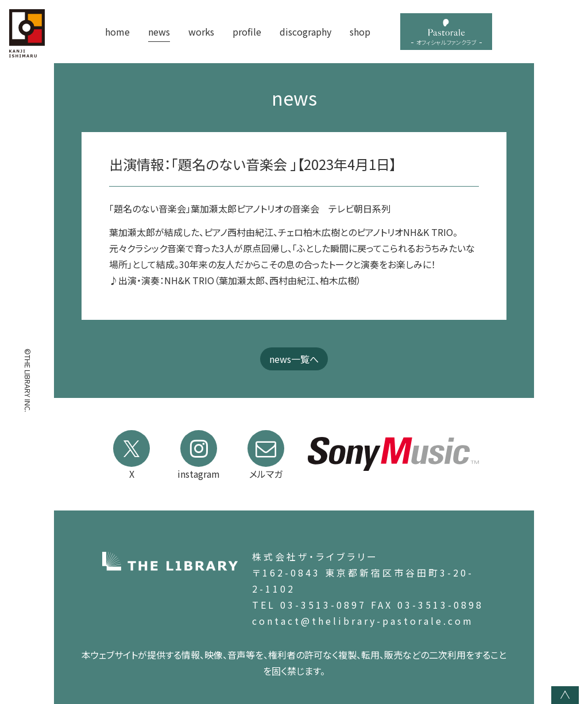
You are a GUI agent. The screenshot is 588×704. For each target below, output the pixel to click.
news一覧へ (294, 359)
